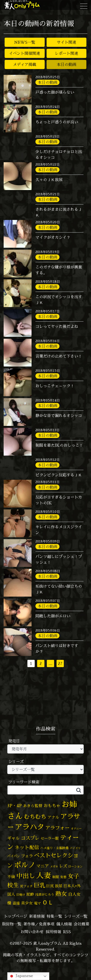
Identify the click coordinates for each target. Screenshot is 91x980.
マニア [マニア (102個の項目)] (43, 866)
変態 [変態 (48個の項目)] (63, 877)
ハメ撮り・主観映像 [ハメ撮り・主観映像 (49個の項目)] (54, 848)
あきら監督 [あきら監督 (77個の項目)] (33, 806)
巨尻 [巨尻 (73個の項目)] (50, 886)
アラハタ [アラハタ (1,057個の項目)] (30, 827)
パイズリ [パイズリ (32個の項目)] (75, 848)
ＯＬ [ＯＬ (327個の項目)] (48, 902)
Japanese (21, 976)
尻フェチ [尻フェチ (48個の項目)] (26, 886)
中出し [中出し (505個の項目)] (26, 876)
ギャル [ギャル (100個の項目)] (13, 838)
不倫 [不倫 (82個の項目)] (11, 877)
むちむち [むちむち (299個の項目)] (35, 817)
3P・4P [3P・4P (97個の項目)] (15, 806)
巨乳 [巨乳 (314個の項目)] (40, 885)
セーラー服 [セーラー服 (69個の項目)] (50, 838)
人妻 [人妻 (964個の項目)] (44, 875)
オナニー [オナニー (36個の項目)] (76, 829)
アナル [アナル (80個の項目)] (53, 817)
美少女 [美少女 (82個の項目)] (27, 903)
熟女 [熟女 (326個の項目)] (61, 894)
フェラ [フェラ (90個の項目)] (27, 856)
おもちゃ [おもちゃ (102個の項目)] (52, 806)
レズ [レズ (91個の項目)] (63, 866)
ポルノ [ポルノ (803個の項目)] (25, 865)
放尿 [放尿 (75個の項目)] (58, 886)
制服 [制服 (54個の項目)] (56, 877)
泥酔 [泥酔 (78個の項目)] (30, 894)
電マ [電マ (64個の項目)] (37, 903)
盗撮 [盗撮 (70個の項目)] (16, 903)
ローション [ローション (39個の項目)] (75, 866)
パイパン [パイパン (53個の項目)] (14, 856)
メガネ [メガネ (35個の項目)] (54, 867)
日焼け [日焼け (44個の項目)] (21, 895)
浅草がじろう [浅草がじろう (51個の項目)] (45, 895)
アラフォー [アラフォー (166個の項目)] (58, 828)
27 (60, 663)
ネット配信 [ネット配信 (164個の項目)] (27, 847)
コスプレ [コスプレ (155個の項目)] (30, 838)
